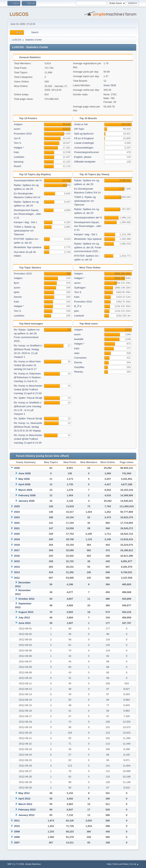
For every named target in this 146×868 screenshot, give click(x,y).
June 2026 (25, 473)
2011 (17, 821)
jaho (77, 311)
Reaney (79, 372)
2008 (17, 837)
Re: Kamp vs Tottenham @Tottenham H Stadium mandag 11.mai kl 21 (27, 377)
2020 (17, 534)
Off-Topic (79, 129)
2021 (17, 528)
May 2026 (24, 479)
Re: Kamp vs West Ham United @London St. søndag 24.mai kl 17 (27, 365)
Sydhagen (80, 288)
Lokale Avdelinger (84, 143)
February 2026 (27, 495)
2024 (17, 512)
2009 (17, 832)
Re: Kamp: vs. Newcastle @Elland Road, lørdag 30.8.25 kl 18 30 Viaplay (28, 427)
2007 (17, 843)
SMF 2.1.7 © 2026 (16, 864)
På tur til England (84, 138)
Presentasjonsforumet (86, 152)
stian (77, 353)
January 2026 (26, 501)
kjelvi (17, 292)
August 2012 (26, 612)
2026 (17, 468)
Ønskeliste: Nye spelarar (28, 247)
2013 (17, 572)
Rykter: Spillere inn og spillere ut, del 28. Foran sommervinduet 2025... (88, 247)
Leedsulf (79, 316)
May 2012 (24, 793)
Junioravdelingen (84, 148)
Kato (16, 152)
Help (109, 864)
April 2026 (24, 484)
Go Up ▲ (134, 864)
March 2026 (25, 490)
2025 (17, 506)
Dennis (18, 297)
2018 (17, 545)
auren (17, 129)
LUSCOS (19, 14)
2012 (17, 578)
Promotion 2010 (23, 134)
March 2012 (25, 804)
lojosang (19, 162)
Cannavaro (80, 358)
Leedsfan (19, 157)
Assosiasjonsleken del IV (28, 180)
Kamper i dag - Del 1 (25, 222)
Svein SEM (110, 85)
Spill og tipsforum (84, 134)
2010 (17, 826)
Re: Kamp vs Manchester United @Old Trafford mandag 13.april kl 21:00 (28, 389)
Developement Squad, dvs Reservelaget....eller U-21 (27, 214)
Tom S (17, 143)
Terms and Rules (121, 864)
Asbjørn (18, 124)
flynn (17, 283)
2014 (17, 567)
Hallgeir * (19, 148)
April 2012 (24, 799)
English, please (83, 157)
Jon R (17, 138)
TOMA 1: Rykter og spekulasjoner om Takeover (25, 231)
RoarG (18, 166)
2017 (17, 550)
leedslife (79, 339)
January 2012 (26, 815)
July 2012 (24, 618)
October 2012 (26, 599)
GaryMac (79, 367)
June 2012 (25, 623)
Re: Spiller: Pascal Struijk (28, 398)
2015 (17, 561)
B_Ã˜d (78, 306)
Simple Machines (33, 864)
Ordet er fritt (81, 124)
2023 (17, 517)
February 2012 (27, 810)
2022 (17, 523)
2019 (17, 539)
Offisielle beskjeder (85, 162)
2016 (17, 556)
